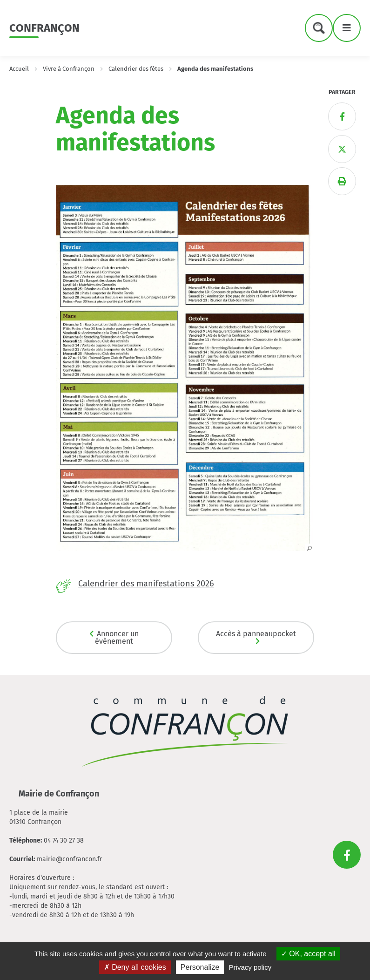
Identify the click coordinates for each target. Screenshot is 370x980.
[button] (185, 548)
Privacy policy (250, 967)
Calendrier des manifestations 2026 (146, 584)
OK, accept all (308, 954)
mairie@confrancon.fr (69, 859)
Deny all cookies (135, 967)
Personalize (200, 967)
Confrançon (44, 28)
